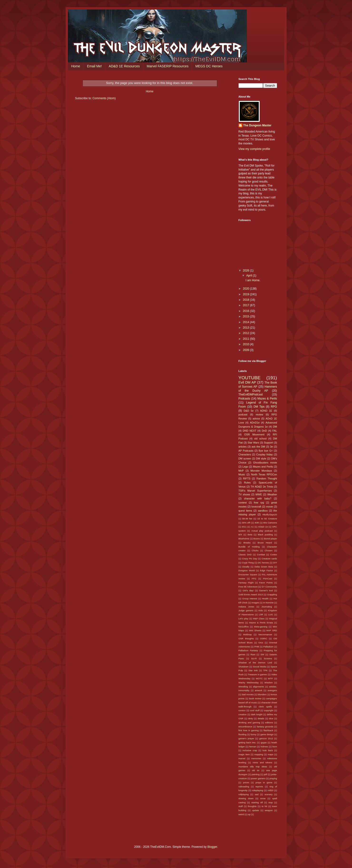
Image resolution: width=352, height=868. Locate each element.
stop (271, 802)
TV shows (244, 494)
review (259, 414)
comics (242, 710)
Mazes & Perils (267, 399)
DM (275, 427)
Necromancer (265, 634)
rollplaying (244, 794)
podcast (243, 414)
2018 (246, 300)
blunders (262, 694)
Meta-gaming (261, 627)
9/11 (244, 527)
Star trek (253, 670)
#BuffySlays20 (270, 515)
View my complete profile (254, 149)
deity (250, 718)
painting (256, 774)
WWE (259, 494)
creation (243, 714)
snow (263, 798)
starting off (257, 802)
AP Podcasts (246, 451)
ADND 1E (266, 411)
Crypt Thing (248, 563)
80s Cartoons (270, 523)
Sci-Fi (254, 658)
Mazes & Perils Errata (261, 623)
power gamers (258, 778)
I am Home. (253, 280)
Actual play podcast (262, 531)
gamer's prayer (246, 738)
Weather (272, 494)
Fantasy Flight (246, 583)
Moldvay (248, 634)
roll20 (271, 790)
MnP (241, 471)
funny (253, 734)
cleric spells (265, 707)
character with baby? (258, 498)
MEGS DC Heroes (209, 66)
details (261, 718)
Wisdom (269, 683)
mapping (259, 754)
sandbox (263, 511)
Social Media (259, 667)
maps (270, 754)
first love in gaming (249, 730)
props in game (264, 782)
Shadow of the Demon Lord (255, 663)
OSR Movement (254, 434)
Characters (245, 454)
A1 (252, 527)
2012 (246, 333)
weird (241, 814)
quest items (245, 511)
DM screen (245, 459)
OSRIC (264, 639)
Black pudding (265, 535)
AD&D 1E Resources (124, 66)
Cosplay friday (264, 454)
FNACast (268, 579)
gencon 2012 (266, 738)
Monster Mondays (261, 471)
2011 (246, 339)
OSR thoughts (246, 639)
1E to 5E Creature (267, 519)
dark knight (257, 714)
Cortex (274, 555)
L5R (261, 614)
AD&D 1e (263, 527)
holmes (264, 747)
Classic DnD (245, 555)
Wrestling (243, 687)
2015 (246, 316)
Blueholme (244, 539)
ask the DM (258, 447)
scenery (269, 794)
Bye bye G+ (266, 451)
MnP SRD (272, 630)
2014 (246, 322)
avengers (272, 690)
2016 (246, 311)
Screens (268, 658)
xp (249, 814)
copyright (269, 710)
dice (271, 718)
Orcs (261, 643)
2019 (246, 294)
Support (269, 443)
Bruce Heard (265, 543)
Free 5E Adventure (248, 587)
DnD (264, 431)
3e (271, 447)
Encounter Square (248, 575)
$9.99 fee (247, 519)
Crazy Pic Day (250, 559)
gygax (264, 742)
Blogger (212, 847)
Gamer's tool (266, 590)
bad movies (248, 694)
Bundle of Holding (249, 547)
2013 (246, 328)
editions (269, 723)
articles (243, 447)
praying (273, 778)
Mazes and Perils (263, 467)
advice (256, 419)
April (249, 276)
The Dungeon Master (257, 125)
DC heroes (264, 563)
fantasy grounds (265, 727)
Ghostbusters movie (265, 463)
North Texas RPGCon (264, 474)
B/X (240, 535)
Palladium (268, 647)
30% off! (246, 523)
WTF (271, 678)
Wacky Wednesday (249, 683)
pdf (265, 774)
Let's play (243, 619)
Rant (253, 654)
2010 (246, 344)
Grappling (272, 594)
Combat (261, 555)
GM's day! (248, 590)
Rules (247, 483)
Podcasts (244, 399)
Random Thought (267, 478)
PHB (257, 647)
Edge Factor (266, 570)
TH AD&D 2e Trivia (262, 487)
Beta (250, 535)
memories (256, 758)
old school (260, 439)
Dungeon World (247, 570)
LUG (271, 614)
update (256, 810)
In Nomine (268, 603)
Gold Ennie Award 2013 (251, 594)
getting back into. (247, 742)
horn (275, 747)
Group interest (250, 599)
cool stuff (255, 710)
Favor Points (266, 583)
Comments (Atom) (104, 98)
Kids (261, 610)
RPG (274, 407)
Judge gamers (246, 610)
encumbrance (245, 727)
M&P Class (259, 619)
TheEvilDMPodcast (251, 395)
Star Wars (253, 443)
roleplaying (258, 790)
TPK (265, 670)
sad (257, 794)
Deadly (246, 567)
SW (262, 654)
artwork (258, 690)
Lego (245, 467)
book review (255, 698)
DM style (261, 459)
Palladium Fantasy (248, 650)
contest (243, 503)
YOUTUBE (250, 378)
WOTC (259, 678)
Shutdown (244, 667)
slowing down (246, 798)
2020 (246, 289)
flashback (268, 730)
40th (257, 523)
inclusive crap (250, 750)
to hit (264, 806)
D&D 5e (249, 411)
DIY (275, 563)
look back (268, 750)
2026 (246, 271)
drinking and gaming (249, 723)
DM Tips (259, 407)
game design (267, 734)
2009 (246, 350)
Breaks (247, 543)
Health (265, 599)
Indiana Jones (246, 607)
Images (255, 603)
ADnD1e (255, 423)
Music (242, 474)
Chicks (255, 550)
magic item (244, 754)
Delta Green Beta (264, 567)
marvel (242, 758)
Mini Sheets (255, 630)
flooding (243, 734)
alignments (259, 687)
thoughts (252, 806)
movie (270, 507)
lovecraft (256, 507)
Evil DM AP (247, 382)
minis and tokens (263, 762)
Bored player (271, 539)
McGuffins (244, 627)
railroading (244, 787)
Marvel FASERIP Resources (168, 66)
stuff (241, 806)
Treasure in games (257, 674)
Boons (257, 539)
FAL (275, 431)
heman (253, 747)
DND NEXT (250, 431)
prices (246, 782)
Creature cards (269, 559)
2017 (246, 305)
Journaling (267, 607)
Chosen (269, 550)
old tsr (256, 770)
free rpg (259, 503)
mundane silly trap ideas (253, 767)
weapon (269, 810)
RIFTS (247, 478)
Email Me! (94, 66)
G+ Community (269, 587)
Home (76, 66)
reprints (259, 787)
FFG (254, 579)
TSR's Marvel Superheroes (255, 491)
